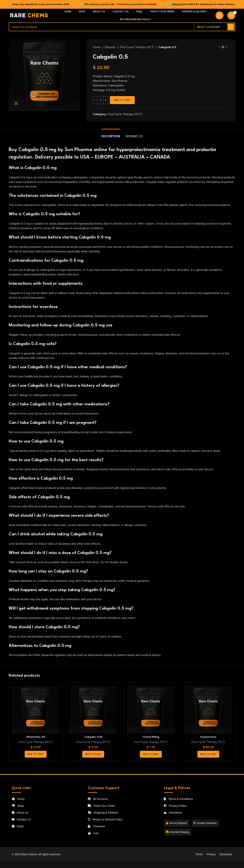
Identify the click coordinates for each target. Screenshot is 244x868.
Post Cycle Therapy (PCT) (137, 47)
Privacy (211, 854)
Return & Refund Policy (105, 819)
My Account (98, 799)
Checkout (96, 826)
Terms (199, 854)
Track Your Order (101, 806)
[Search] (122, 27)
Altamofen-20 (36, 737)
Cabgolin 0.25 (93, 737)
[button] (36, 754)
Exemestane (208, 737)
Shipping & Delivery (103, 813)
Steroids (110, 47)
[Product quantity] (100, 100)
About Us (20, 813)
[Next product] (227, 47)
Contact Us (21, 819)
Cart (93, 833)
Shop (18, 806)
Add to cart (122, 100)
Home (97, 47)
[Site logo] (29, 15)
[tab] (111, 135)
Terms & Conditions (178, 799)
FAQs (18, 826)
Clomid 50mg (151, 737)
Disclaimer (173, 813)
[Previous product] (219, 47)
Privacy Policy (175, 806)
